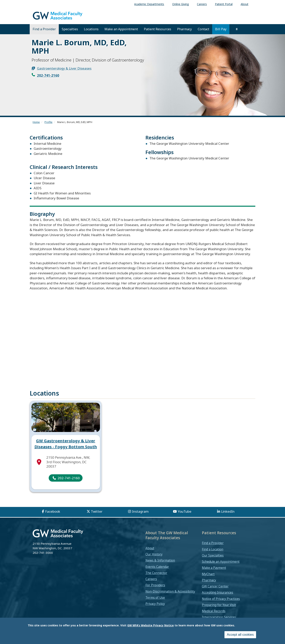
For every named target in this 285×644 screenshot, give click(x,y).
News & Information (160, 564)
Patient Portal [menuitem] (224, 4)
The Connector (156, 576)
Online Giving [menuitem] (180, 4)
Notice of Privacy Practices (221, 602)
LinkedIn (228, 515)
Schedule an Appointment (221, 565)
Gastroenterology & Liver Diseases (64, 68)
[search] (237, 29)
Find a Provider (44, 29)
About (150, 551)
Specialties (70, 29)
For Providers (155, 589)
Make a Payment (214, 571)
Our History (154, 558)
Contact (203, 29)
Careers (151, 582)
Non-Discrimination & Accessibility (170, 595)
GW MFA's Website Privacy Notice (151, 625)
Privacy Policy (155, 607)
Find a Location (213, 553)
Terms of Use (155, 601)
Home (36, 122)
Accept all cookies (240, 635)
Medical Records (214, 615)
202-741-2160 (48, 75)
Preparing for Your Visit (219, 608)
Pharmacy (184, 29)
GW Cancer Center (215, 590)
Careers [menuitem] (202, 4)
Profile (48, 122)
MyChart (208, 577)
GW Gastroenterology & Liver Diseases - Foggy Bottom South (66, 447)
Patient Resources (158, 29)
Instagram (140, 515)
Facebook (53, 515)
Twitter (97, 515)
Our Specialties (213, 559)
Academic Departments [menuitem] (149, 4)
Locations (91, 29)
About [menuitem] (245, 4)
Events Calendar (157, 570)
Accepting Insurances (218, 596)
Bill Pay (221, 29)
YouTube (185, 515)
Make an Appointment (121, 29)
